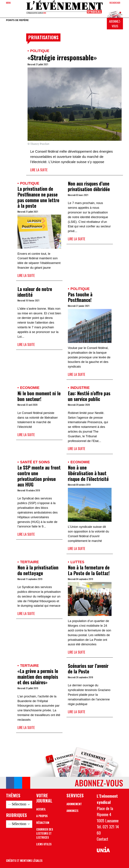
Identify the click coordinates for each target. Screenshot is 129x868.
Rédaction (43, 823)
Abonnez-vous (115, 24)
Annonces (72, 811)
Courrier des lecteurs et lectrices (45, 833)
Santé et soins (35, 462)
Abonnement (74, 804)
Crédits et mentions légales (24, 861)
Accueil (41, 809)
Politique (40, 51)
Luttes (77, 562)
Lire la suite (39, 170)
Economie (30, 388)
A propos (42, 816)
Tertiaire (29, 562)
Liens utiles (44, 844)
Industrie (80, 388)
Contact (102, 839)
